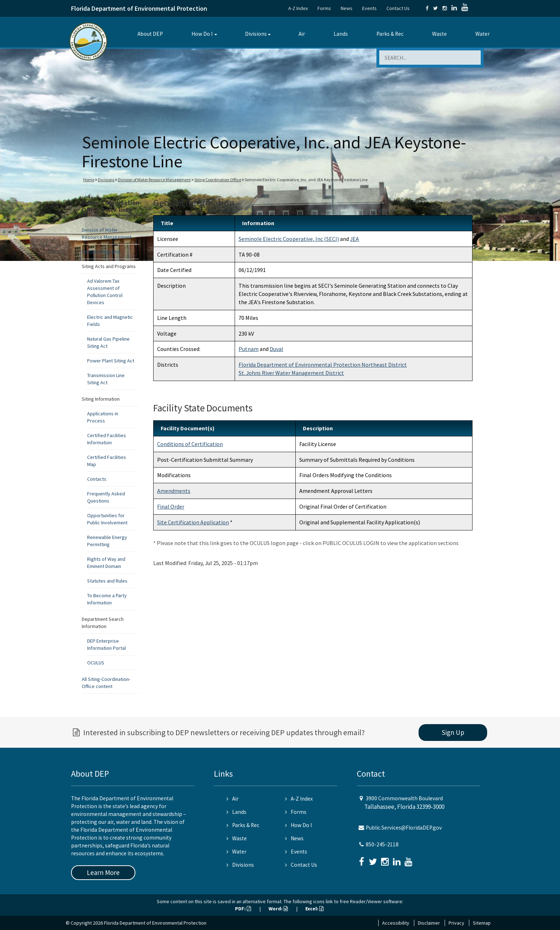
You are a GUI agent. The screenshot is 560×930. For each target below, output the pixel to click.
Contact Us (398, 8)
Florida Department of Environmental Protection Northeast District (323, 365)
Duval (276, 349)
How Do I (202, 34)
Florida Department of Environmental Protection (139, 8)
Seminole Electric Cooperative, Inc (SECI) (289, 239)
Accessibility (396, 923)
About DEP (150, 34)
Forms (324, 8)
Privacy (456, 923)
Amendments (174, 491)
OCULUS (96, 663)
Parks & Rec (390, 34)
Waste (439, 34)
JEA (354, 239)
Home (89, 180)
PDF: (243, 909)
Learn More (103, 872)
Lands (341, 34)
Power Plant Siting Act (111, 361)
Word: (278, 909)
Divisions (256, 34)
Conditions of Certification (190, 444)
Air (302, 34)
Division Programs (101, 252)
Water (482, 34)
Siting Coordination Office (218, 180)
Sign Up (453, 732)
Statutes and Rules (107, 581)
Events (369, 8)
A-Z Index (298, 8)
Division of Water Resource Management (154, 180)
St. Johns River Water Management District (291, 373)
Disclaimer (429, 923)
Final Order (171, 506)
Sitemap (482, 923)
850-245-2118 (382, 844)
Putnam (249, 349)
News (347, 8)
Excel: (314, 909)
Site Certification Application (193, 522)
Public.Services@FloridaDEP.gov (404, 828)
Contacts (97, 479)
